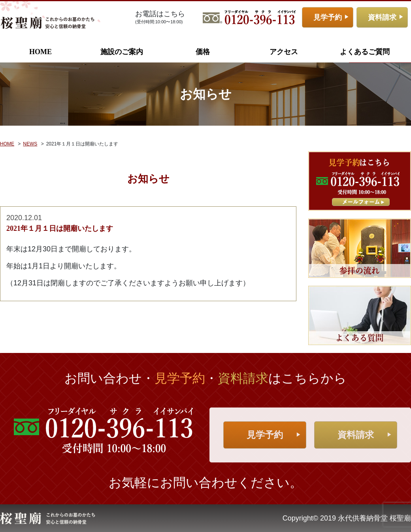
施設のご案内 (122, 52)
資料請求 (382, 17)
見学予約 (328, 17)
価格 (203, 52)
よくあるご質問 (365, 52)
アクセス (284, 52)
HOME (41, 52)
